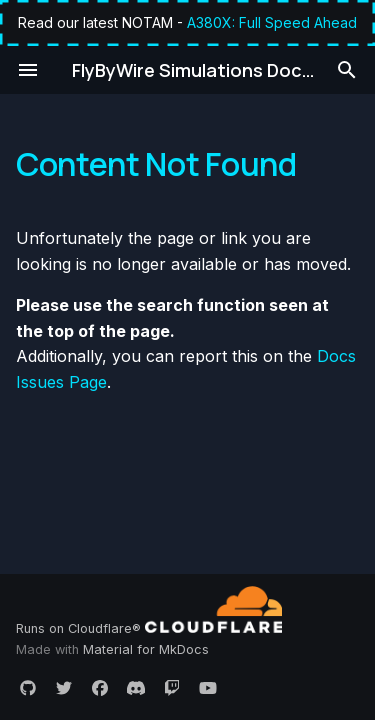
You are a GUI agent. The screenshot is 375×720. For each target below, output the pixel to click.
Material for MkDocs (146, 649)
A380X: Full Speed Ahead (272, 22)
